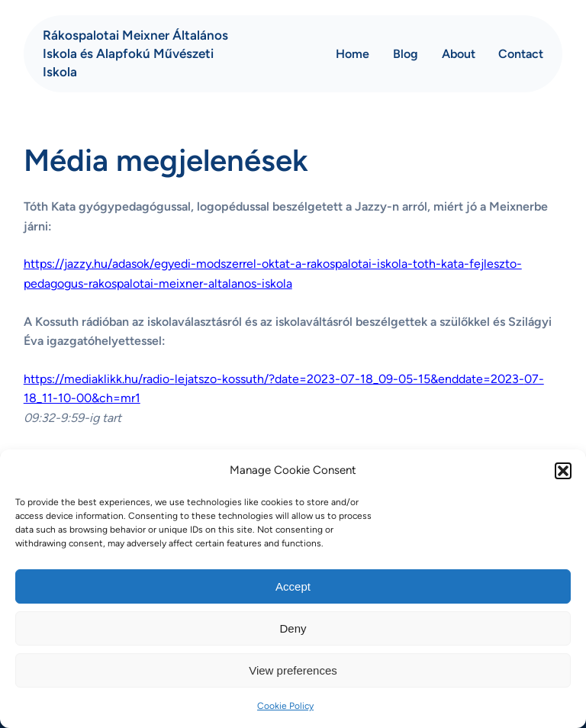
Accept (293, 586)
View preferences (293, 670)
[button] (563, 471)
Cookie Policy (285, 706)
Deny (293, 628)
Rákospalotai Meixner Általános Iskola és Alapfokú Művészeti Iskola (135, 53)
